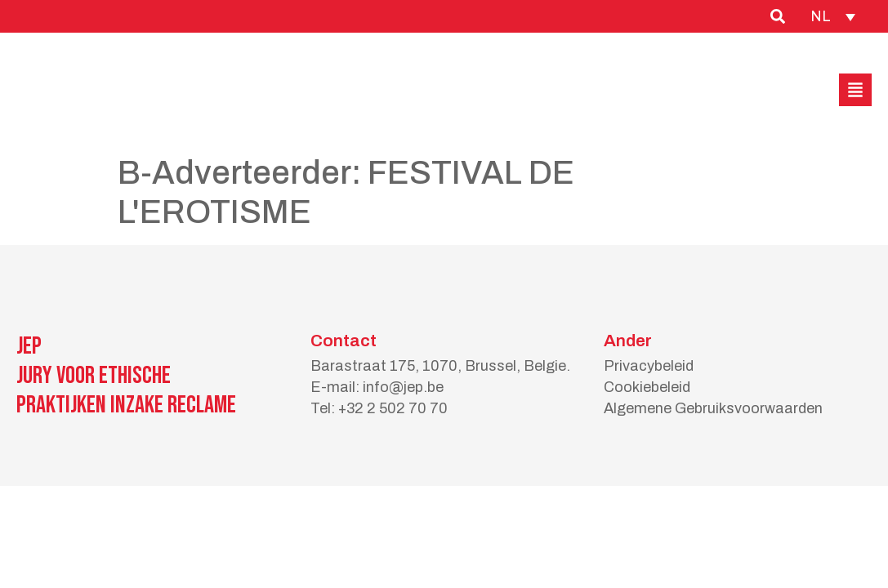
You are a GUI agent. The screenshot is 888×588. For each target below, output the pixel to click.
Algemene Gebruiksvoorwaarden (713, 408)
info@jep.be (403, 387)
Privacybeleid (649, 366)
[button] (855, 90)
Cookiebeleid (647, 387)
